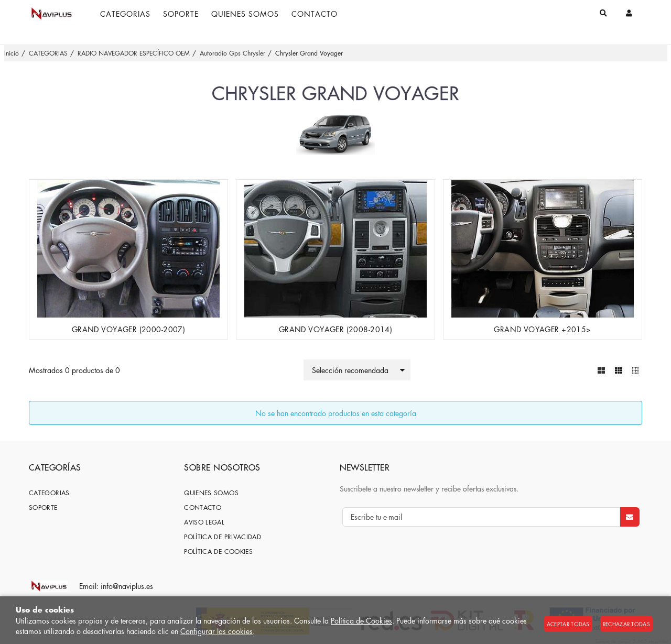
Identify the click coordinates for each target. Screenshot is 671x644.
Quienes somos (211, 492)
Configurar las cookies (217, 631)
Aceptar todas (568, 624)
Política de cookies (218, 551)
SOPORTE (43, 507)
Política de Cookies (361, 620)
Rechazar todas (626, 624)
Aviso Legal (204, 522)
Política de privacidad (223, 536)
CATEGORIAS (49, 492)
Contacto (203, 507)
